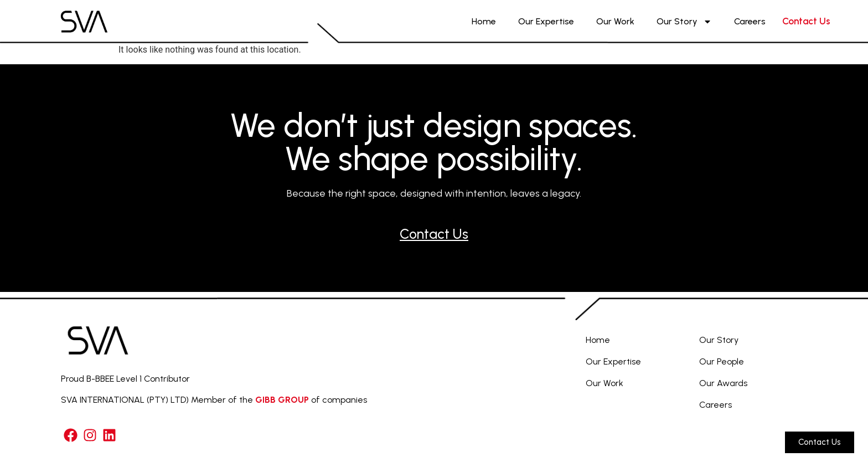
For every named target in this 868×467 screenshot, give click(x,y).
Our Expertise (546, 21)
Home (484, 21)
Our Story (684, 22)
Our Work (615, 21)
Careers (750, 21)
